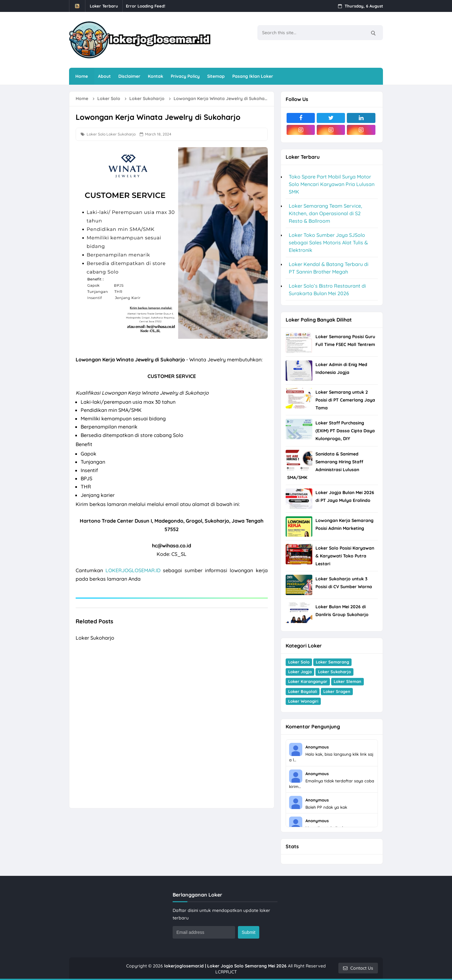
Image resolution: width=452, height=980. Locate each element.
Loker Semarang (332, 662)
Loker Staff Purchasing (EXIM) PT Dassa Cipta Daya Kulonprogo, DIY (345, 431)
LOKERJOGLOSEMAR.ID (133, 570)
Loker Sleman (347, 681)
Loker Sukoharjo (121, 134)
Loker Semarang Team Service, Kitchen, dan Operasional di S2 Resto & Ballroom (326, 213)
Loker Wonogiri (303, 701)
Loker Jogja (300, 672)
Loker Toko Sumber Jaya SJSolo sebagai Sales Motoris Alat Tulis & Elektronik (328, 242)
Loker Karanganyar (308, 681)
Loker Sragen (337, 691)
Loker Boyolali (303, 691)
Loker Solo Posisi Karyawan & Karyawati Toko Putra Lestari (345, 556)
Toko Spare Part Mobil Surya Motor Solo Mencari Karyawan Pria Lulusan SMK (332, 184)
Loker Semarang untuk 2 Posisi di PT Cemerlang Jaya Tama (345, 400)
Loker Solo (96, 134)
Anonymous (317, 747)
